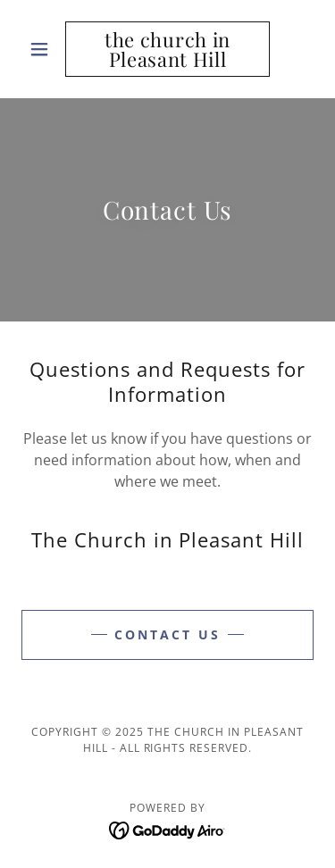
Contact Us (167, 634)
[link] (167, 49)
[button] (43, 49)
